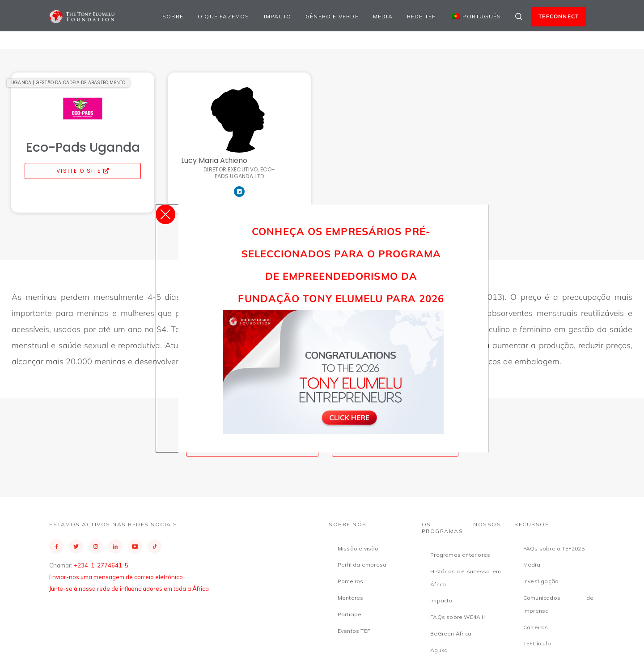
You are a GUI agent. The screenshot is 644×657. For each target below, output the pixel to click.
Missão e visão (358, 548)
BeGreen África (451, 634)
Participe (350, 614)
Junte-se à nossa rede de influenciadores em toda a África (129, 589)
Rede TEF (422, 16)
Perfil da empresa (362, 565)
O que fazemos (224, 16)
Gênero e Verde (332, 16)
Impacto (278, 16)
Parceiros (351, 581)
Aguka (439, 650)
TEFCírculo (537, 643)
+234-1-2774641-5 (101, 565)
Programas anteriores (460, 555)
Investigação (541, 581)
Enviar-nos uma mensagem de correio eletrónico (116, 577)
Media (383, 16)
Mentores (351, 598)
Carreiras (536, 627)
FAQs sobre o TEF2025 (554, 548)
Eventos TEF (354, 631)
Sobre (173, 16)
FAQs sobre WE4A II (458, 617)
